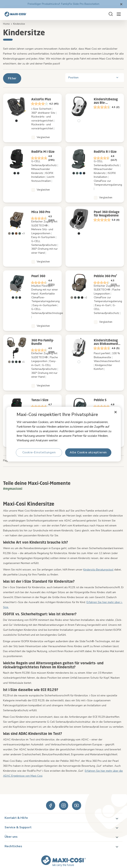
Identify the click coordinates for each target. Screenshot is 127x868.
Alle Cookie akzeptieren (88, 452)
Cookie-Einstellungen (39, 452)
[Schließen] (116, 412)
